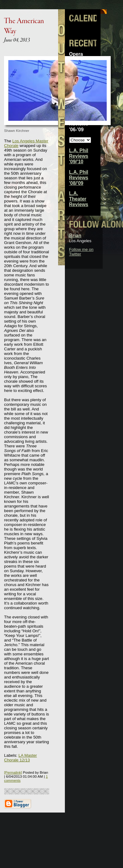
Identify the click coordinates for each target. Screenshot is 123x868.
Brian (75, 236)
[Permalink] (13, 772)
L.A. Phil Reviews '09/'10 (79, 156)
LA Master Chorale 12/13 (20, 758)
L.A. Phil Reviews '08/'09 (79, 178)
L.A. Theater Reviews (79, 199)
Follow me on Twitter (81, 252)
